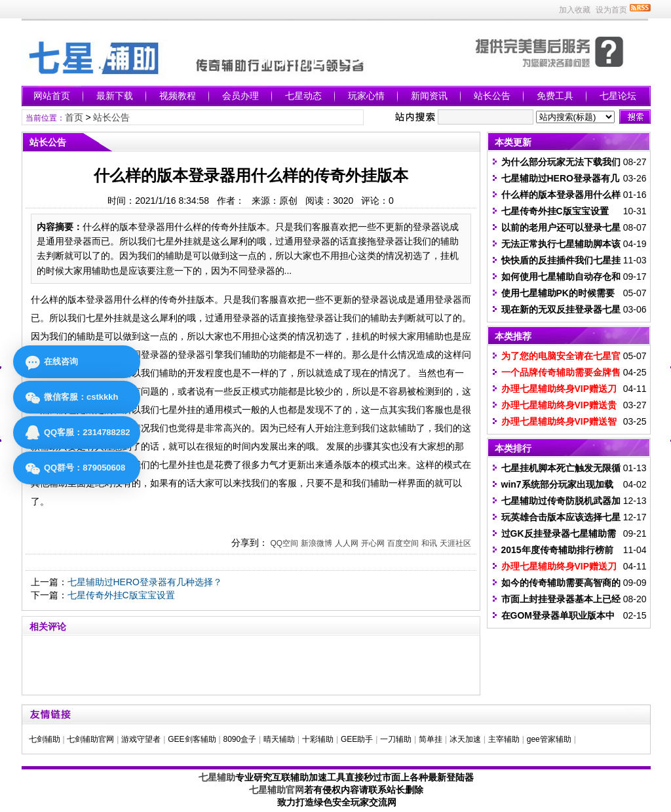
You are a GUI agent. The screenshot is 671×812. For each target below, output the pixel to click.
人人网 (347, 543)
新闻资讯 (429, 96)
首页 (74, 117)
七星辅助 (217, 777)
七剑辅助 (45, 739)
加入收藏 (575, 10)
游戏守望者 (141, 739)
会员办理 (240, 96)
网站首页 (52, 96)
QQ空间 (284, 543)
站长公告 (492, 96)
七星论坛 (618, 96)
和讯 (429, 543)
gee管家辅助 (549, 739)
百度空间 (403, 543)
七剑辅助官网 (90, 739)
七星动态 (303, 96)
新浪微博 (316, 543)
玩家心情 (366, 96)
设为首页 (611, 10)
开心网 (373, 543)
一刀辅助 (396, 739)
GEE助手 (357, 739)
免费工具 (555, 96)
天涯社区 (455, 543)
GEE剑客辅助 (192, 739)
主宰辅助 (504, 739)
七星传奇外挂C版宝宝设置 (121, 595)
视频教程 (178, 96)
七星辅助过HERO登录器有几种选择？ (145, 582)
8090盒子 (240, 739)
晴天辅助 (279, 739)
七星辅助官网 (277, 790)
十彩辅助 (318, 739)
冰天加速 (465, 739)
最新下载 (115, 96)
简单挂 (431, 739)
